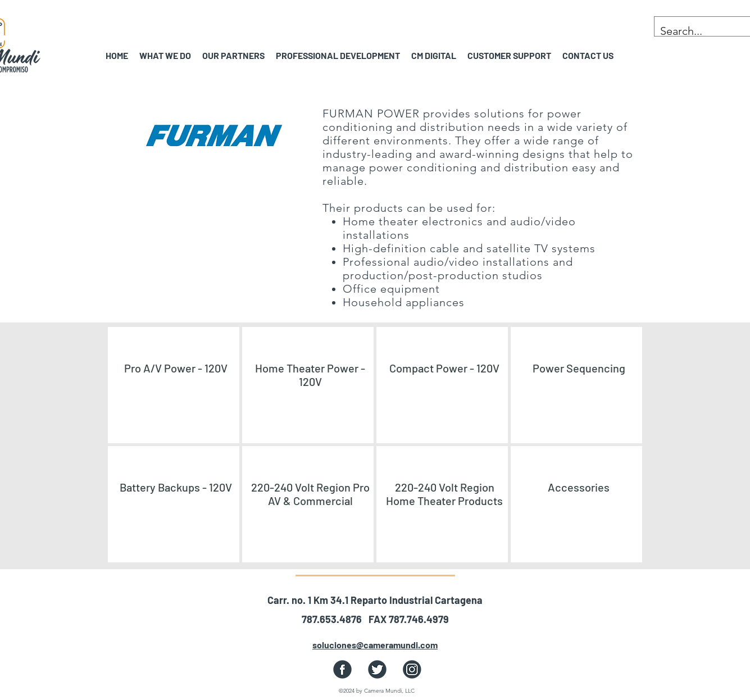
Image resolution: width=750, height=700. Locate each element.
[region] (174, 385)
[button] (233, 55)
